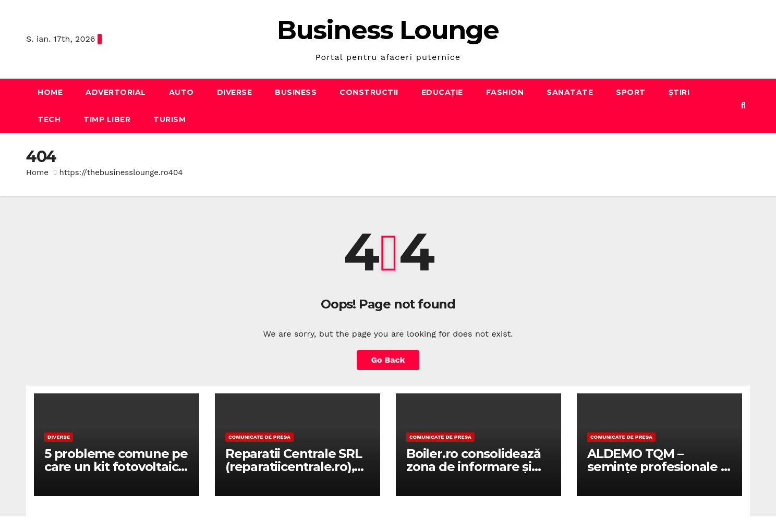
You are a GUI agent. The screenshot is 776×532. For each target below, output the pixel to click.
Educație (442, 92)
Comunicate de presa (259, 437)
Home (50, 92)
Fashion (505, 92)
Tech (49, 119)
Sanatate (570, 92)
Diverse (235, 92)
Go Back (388, 360)
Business (296, 92)
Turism (169, 119)
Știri (679, 92)
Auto (181, 92)
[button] (743, 106)
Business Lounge (388, 30)
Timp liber (107, 119)
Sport (631, 92)
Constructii (369, 92)
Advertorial (116, 92)
